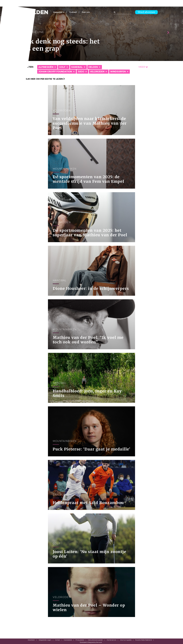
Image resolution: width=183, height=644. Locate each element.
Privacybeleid (80, 640)
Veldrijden (97, 72)
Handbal (77, 67)
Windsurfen (118, 72)
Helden (93, 67)
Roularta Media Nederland (144, 640)
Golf (62, 67)
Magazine (58, 12)
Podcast (73, 12)
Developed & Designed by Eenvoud (91, 642)
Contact (58, 640)
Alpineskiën (46, 67)
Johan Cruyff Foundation (55, 72)
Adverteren (31, 640)
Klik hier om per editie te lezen (45, 79)
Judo (81, 72)
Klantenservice (111, 640)
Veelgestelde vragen (45, 640)
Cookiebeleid (68, 640)
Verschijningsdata (126, 640)
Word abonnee (146, 12)
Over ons (86, 12)
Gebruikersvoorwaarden (95, 640)
